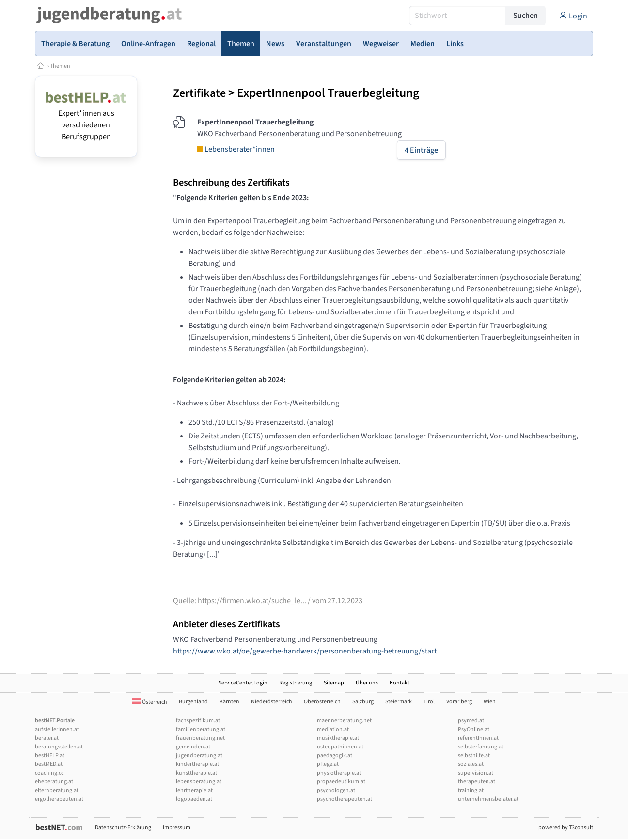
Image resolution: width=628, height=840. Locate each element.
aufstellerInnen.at (57, 729)
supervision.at (476, 773)
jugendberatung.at (199, 755)
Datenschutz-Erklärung (123, 828)
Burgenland (193, 702)
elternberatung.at (57, 790)
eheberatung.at (54, 782)
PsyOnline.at (474, 729)
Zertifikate (199, 93)
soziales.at (471, 764)
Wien (490, 702)
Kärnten (229, 702)
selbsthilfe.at (474, 755)
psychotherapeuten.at (345, 799)
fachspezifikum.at (198, 721)
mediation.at (333, 729)
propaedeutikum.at (341, 782)
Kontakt (400, 683)
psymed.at (471, 721)
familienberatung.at (201, 729)
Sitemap (334, 683)
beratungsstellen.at (59, 747)
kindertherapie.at (197, 764)
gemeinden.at (193, 747)
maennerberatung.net (344, 721)
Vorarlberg (459, 702)
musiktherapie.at (338, 738)
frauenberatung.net (200, 738)
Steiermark (399, 702)
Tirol (429, 702)
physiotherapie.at (339, 773)
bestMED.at (49, 764)
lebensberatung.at (199, 782)
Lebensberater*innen (236, 149)
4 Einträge (421, 150)
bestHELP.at (50, 755)
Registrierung (296, 683)
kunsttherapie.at (196, 773)
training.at (471, 790)
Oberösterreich (322, 702)
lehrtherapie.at (194, 790)
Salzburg (363, 702)
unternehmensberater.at (488, 799)
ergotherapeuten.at (59, 799)
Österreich (150, 702)
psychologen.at (336, 790)
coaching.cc (49, 773)
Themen (60, 66)
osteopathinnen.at (340, 747)
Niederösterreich (272, 702)
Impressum (177, 828)
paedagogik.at (335, 755)
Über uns (367, 683)
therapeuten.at (477, 782)
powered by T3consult (566, 828)
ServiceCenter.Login (243, 683)
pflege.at (328, 764)
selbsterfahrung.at (481, 747)
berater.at (47, 738)
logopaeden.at (194, 799)
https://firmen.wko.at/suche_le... (252, 601)
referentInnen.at (478, 738)
